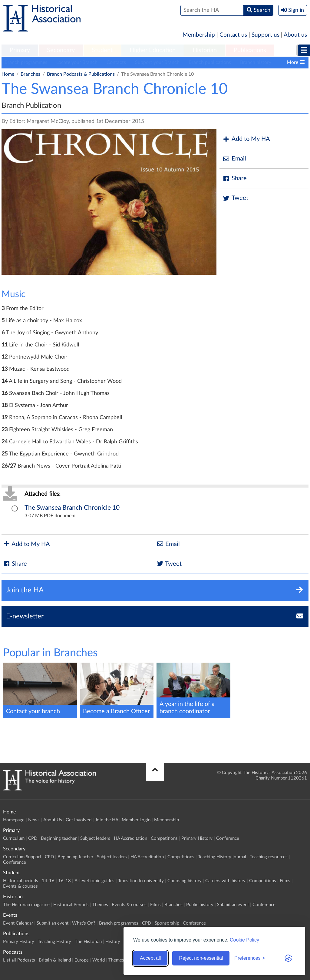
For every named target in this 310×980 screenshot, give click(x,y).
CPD (33, 838)
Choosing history (185, 881)
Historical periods (21, 881)
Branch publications (210, 62)
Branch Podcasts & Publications (81, 74)
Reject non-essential (201, 958)
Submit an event (233, 905)
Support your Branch (157, 62)
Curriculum (14, 838)
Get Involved (79, 820)
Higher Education (153, 50)
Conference (228, 838)
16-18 (64, 881)
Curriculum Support (22, 857)
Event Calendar (18, 923)
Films (285, 881)
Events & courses (20, 886)
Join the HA (107, 820)
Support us (265, 35)
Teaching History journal (222, 857)
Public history (200, 905)
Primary (20, 50)
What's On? (84, 923)
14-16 (48, 881)
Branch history (256, 62)
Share (235, 179)
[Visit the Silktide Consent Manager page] (288, 958)
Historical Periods (71, 905)
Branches (30, 74)
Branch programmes (26, 62)
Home (8, 74)
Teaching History (54, 942)
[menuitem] (20, 51)
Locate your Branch (77, 62)
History (113, 942)
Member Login (136, 820)
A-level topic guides (94, 881)
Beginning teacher (59, 838)
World (99, 960)
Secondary (61, 50)
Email (234, 159)
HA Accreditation (130, 838)
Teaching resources (269, 857)
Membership (199, 35)
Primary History (197, 838)
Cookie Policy (244, 940)
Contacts (116, 62)
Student (102, 50)
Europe (82, 960)
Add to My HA (246, 139)
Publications (250, 50)
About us (295, 35)
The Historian (88, 942)
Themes (100, 905)
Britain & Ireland (55, 960)
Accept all (150, 958)
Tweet (235, 198)
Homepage (14, 820)
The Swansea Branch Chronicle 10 (72, 508)
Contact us (233, 35)
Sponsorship (167, 923)
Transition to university (141, 881)
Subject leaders (95, 838)
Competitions (164, 838)
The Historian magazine (26, 905)
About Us (53, 820)
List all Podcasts (19, 960)
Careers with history (225, 881)
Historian (205, 50)
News (34, 820)
